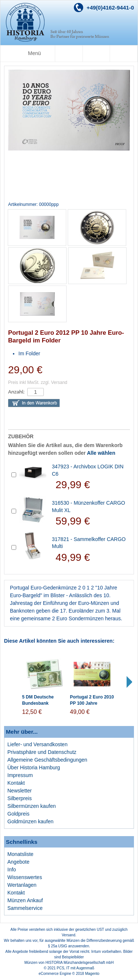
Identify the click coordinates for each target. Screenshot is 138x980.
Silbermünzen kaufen (32, 806)
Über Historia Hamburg (34, 767)
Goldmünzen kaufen (30, 821)
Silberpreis (20, 798)
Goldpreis (18, 814)
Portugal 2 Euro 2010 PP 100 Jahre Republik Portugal (92, 703)
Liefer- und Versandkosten (37, 744)
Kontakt (16, 783)
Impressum (20, 775)
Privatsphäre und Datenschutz (42, 752)
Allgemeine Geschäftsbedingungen (47, 760)
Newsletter (20, 791)
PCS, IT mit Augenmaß (75, 968)
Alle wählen (101, 453)
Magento (92, 974)
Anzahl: (16, 392)
